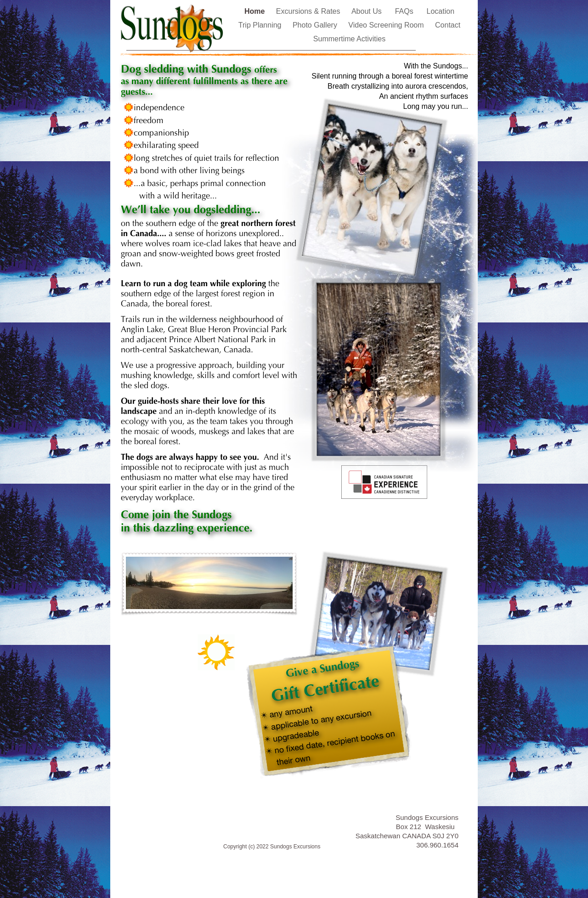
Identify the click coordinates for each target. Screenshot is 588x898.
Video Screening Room (387, 25)
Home (256, 11)
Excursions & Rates (309, 11)
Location (441, 11)
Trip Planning (261, 25)
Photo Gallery (316, 25)
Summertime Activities (349, 39)
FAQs (406, 11)
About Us (369, 11)
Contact (448, 25)
